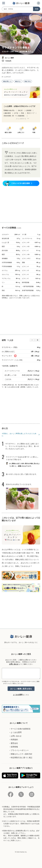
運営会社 (14, 743)
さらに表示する (21, 119)
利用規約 (14, 740)
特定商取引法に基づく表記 (22, 758)
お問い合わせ (14, 664)
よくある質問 (18, 695)
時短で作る (28, 81)
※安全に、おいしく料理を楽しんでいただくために (19, 435)
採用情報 (14, 747)
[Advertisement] (21, 204)
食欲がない (18, 81)
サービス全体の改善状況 (21, 729)
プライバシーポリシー (20, 750)
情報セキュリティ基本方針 (22, 754)
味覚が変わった (7, 81)
